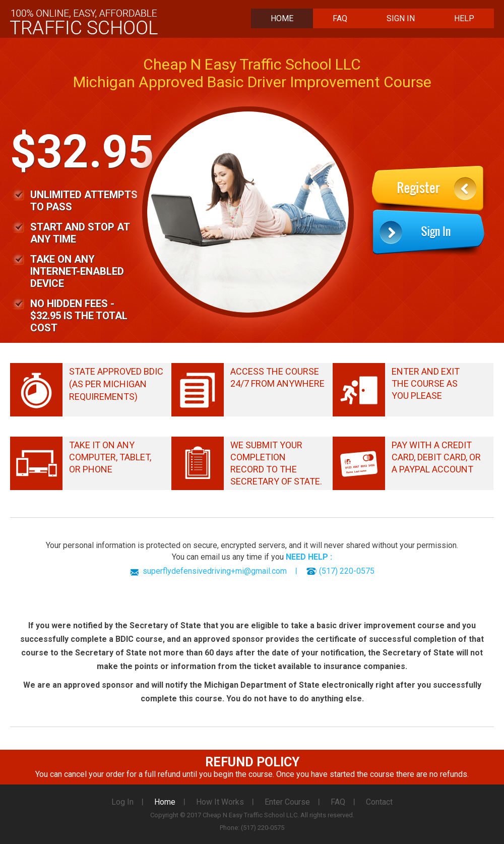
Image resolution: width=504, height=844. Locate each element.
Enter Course (287, 802)
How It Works (220, 802)
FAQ (340, 18)
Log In (122, 802)
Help (464, 18)
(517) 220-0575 (347, 571)
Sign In (401, 18)
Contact (379, 802)
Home (282, 18)
